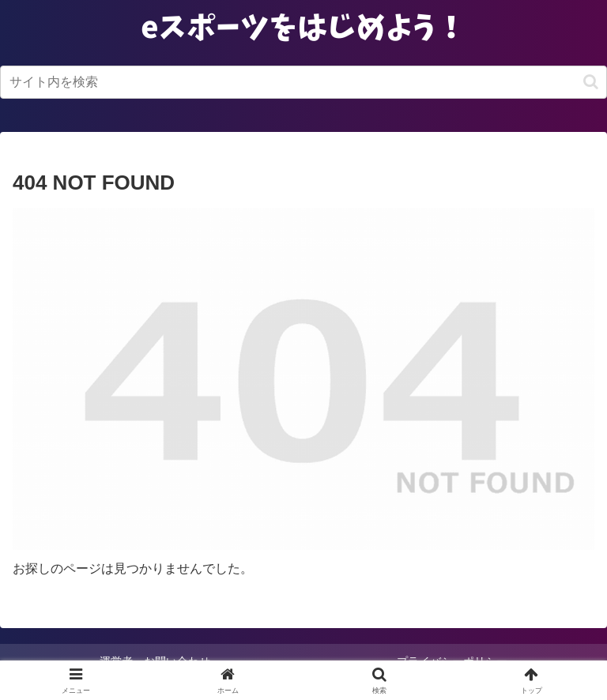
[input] (303, 82)
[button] (591, 82)
